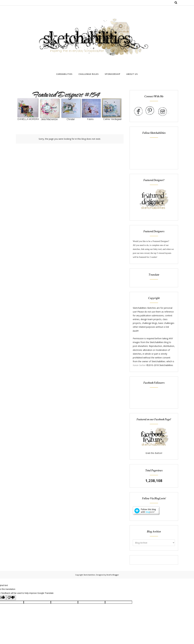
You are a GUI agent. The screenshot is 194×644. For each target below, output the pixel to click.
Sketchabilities (89, 575)
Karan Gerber (139, 365)
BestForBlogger (113, 575)
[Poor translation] (11, 598)
